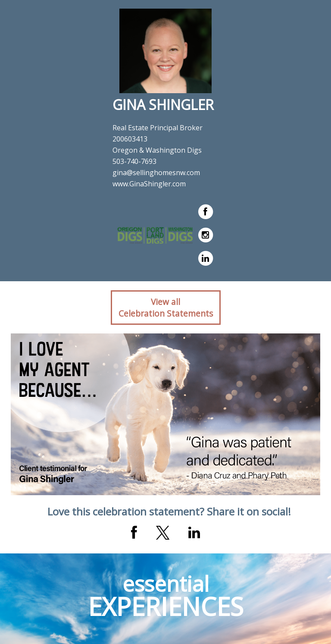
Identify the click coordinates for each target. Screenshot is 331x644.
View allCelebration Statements (166, 308)
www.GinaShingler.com (149, 184)
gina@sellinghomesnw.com (156, 173)
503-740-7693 (134, 161)
